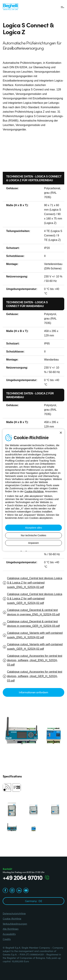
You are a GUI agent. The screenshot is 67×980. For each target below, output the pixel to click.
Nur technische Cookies (34, 535)
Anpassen (33, 543)
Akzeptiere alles (33, 528)
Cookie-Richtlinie (34, 491)
